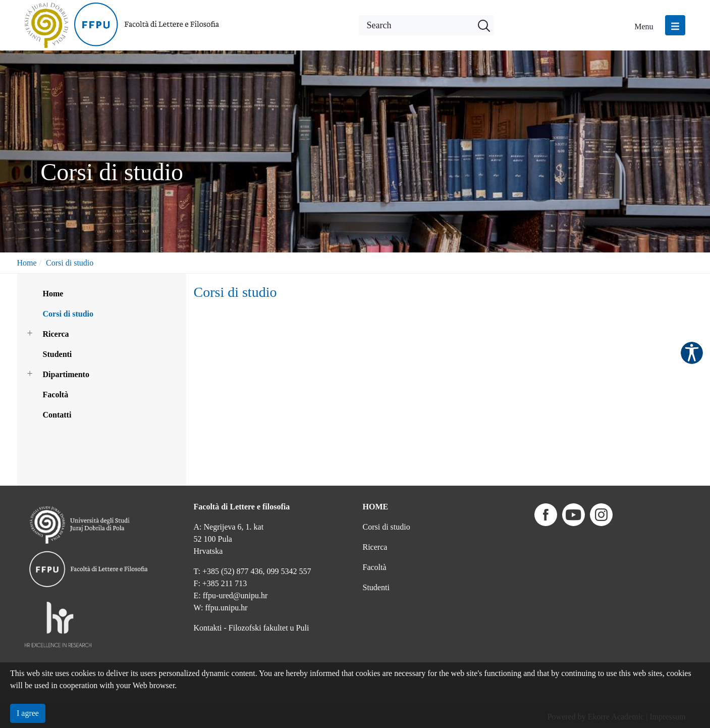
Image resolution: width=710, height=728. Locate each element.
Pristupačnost (692, 353)
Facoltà (56, 395)
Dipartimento (66, 374)
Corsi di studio (70, 263)
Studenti (58, 354)
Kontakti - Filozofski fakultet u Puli (252, 628)
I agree (28, 713)
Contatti (57, 415)
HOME (376, 507)
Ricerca (56, 334)
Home (27, 263)
